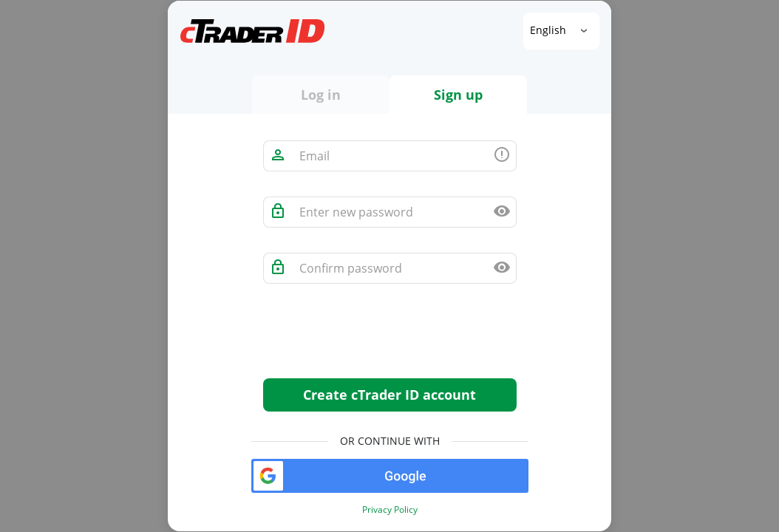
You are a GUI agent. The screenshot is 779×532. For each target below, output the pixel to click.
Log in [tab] (321, 95)
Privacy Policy (390, 510)
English (550, 30)
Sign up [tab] (458, 95)
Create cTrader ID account (389, 395)
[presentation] (375, 338)
